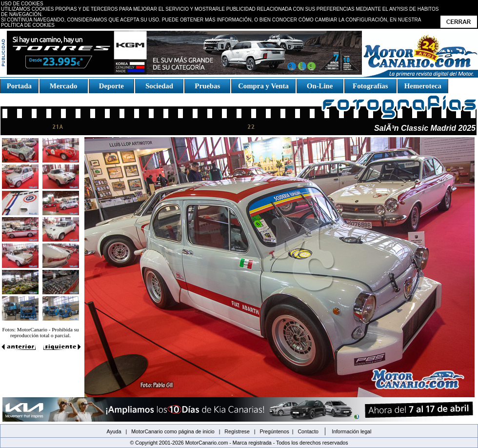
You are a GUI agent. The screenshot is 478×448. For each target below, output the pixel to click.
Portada (19, 86)
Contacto (308, 431)
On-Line (319, 86)
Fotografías (370, 86)
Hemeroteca (423, 86)
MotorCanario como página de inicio (173, 431)
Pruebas (208, 86)
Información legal (351, 431)
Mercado (63, 86)
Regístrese (237, 431)
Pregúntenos (274, 431)
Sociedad (159, 86)
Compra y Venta (263, 86)
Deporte (111, 86)
